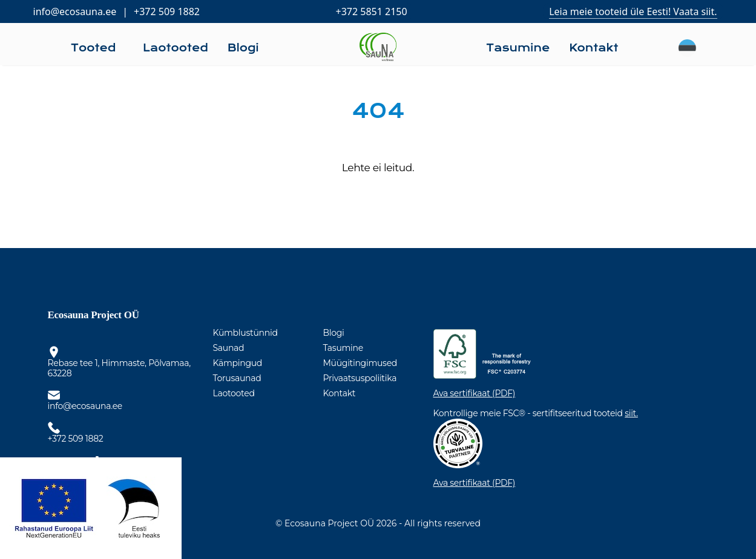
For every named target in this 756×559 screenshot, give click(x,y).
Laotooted (234, 393)
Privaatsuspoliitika (360, 378)
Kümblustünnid (245, 333)
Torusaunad (237, 378)
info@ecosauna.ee (75, 11)
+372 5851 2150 (372, 11)
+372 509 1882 (167, 11)
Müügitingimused (360, 363)
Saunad (229, 348)
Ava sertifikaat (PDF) (475, 394)
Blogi (334, 333)
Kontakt (340, 393)
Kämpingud (238, 363)
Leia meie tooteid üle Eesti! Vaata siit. (633, 11)
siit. (631, 413)
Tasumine (343, 348)
